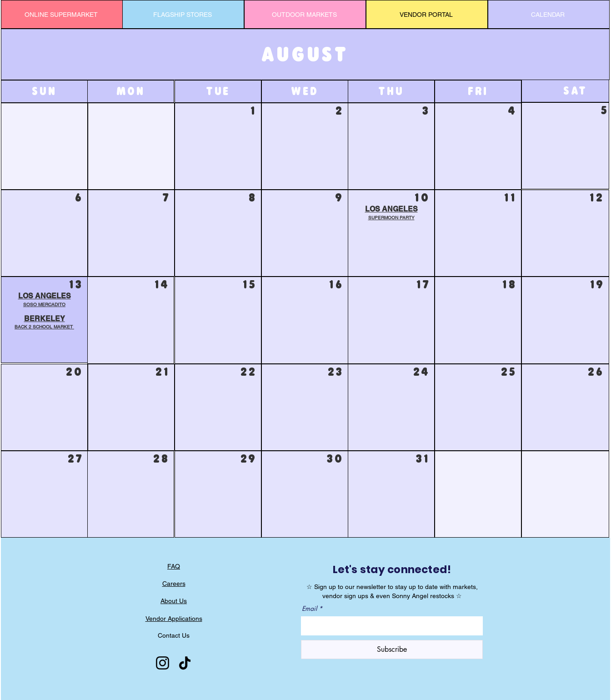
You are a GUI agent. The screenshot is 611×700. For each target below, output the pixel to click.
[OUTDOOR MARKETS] (305, 14)
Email (309, 609)
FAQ (174, 566)
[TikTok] (185, 663)
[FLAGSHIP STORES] (183, 14)
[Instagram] (163, 663)
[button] (44, 323)
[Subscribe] (392, 650)
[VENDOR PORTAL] (427, 14)
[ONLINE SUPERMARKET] (62, 14)
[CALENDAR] (549, 14)
